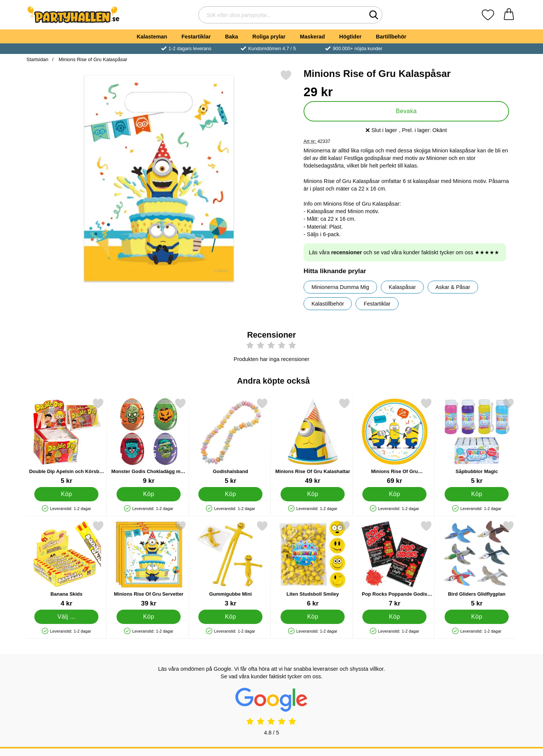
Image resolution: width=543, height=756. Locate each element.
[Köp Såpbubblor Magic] (477, 494)
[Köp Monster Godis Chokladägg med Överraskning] (149, 494)
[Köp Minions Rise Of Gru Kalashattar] (313, 494)
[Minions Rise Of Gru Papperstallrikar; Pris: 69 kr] (395, 441)
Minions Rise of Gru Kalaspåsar (92, 59)
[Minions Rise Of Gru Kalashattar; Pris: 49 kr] (313, 441)
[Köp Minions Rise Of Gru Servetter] (149, 617)
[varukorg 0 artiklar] (509, 15)
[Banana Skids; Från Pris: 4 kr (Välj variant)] (67, 564)
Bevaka (406, 111)
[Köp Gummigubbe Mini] (230, 617)
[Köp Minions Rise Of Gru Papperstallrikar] (394, 494)
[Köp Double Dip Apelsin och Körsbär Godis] (66, 494)
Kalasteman (152, 37)
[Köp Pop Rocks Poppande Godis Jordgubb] (394, 617)
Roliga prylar (269, 37)
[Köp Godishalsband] (230, 494)
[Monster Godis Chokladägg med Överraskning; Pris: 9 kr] (149, 441)
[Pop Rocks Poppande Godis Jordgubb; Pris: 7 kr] (395, 564)
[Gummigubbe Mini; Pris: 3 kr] (231, 564)
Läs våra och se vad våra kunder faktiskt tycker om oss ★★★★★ (404, 252)
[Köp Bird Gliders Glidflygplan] (477, 617)
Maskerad (312, 37)
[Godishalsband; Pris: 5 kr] (231, 441)
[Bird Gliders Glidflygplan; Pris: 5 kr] (477, 564)
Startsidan (37, 59)
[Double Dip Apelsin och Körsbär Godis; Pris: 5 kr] (67, 441)
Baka (232, 37)
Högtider (350, 37)
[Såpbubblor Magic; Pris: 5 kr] (477, 441)
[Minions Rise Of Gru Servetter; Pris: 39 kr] (149, 564)
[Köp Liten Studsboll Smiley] (313, 617)
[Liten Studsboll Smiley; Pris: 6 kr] (313, 564)
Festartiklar (196, 37)
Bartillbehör (391, 37)
